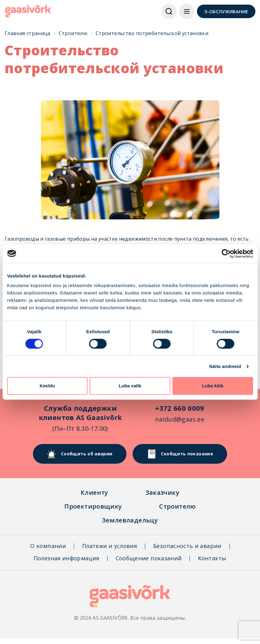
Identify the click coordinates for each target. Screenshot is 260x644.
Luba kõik (213, 386)
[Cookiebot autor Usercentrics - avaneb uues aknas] (226, 254)
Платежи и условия (110, 546)
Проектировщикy (93, 506)
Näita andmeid (225, 366)
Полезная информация (66, 558)
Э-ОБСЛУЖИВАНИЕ (226, 11)
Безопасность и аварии (187, 546)
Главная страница (28, 33)
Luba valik (130, 386)
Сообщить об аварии (80, 454)
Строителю (73, 33)
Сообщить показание (180, 454)
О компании (48, 546)
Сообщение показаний (149, 558)
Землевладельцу (130, 520)
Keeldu (47, 386)
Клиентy (94, 492)
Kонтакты (212, 558)
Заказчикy (162, 492)
